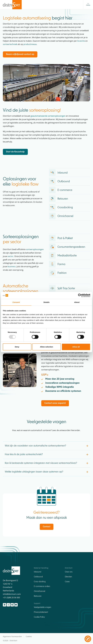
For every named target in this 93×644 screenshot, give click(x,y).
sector (10, 256)
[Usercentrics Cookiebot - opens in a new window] (80, 295)
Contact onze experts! (55, 403)
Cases (67, 582)
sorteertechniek (10, 44)
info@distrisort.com (12, 594)
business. (12, 267)
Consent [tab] (16, 302)
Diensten (68, 577)
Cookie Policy (39, 617)
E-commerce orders (42, 587)
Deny (17, 347)
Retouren (38, 596)
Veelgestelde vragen (43, 608)
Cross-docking (40, 582)
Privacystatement (41, 612)
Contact (47, 527)
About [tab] (77, 302)
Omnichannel (39, 591)
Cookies (29, 637)
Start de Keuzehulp (15, 152)
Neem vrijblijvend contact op (20, 54)
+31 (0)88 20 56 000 (11, 598)
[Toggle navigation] (88, 5)
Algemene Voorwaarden (13, 637)
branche (81, 41)
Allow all (76, 347)
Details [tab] (46, 302)
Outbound (38, 577)
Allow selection (46, 347)
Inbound (37, 572)
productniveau (30, 44)
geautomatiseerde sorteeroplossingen (48, 116)
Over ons (69, 572)
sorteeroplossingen (35, 249)
